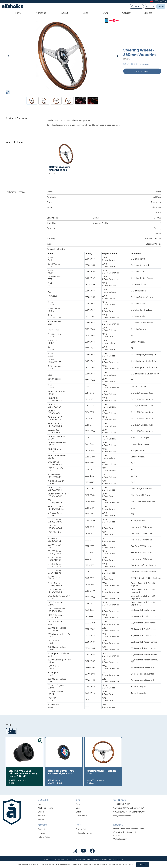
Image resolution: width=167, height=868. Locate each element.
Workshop (42, 812)
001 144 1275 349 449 (122, 812)
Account (150, 6)
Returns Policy (44, 837)
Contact (41, 829)
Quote (161, 6)
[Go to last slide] (14, 56)
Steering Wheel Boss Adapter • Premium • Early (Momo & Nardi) (23, 774)
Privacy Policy (82, 829)
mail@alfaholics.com (122, 816)
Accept (142, 865)
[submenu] (165, 1)
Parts (40, 804)
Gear (78, 808)
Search (138, 6)
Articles (41, 820)
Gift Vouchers (81, 816)
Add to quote (142, 71)
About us (42, 816)
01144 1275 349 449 (121, 808)
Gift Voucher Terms (84, 833)
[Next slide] (112, 56)
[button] (32, 101)
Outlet (78, 812)
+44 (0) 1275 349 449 (122, 804)
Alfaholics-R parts (45, 808)
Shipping (42, 833)
